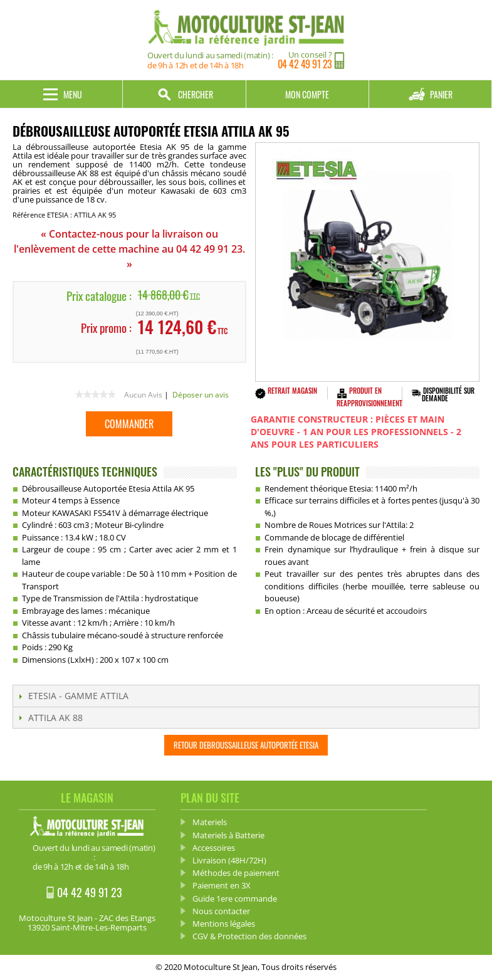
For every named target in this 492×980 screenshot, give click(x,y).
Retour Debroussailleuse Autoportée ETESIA (246, 745)
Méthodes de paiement (236, 873)
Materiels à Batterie (228, 835)
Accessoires (214, 848)
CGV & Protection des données (249, 936)
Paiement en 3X (222, 885)
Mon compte (307, 94)
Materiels (210, 822)
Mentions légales (224, 924)
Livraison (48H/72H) (229, 860)
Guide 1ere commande (235, 898)
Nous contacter (221, 911)
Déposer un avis (201, 395)
